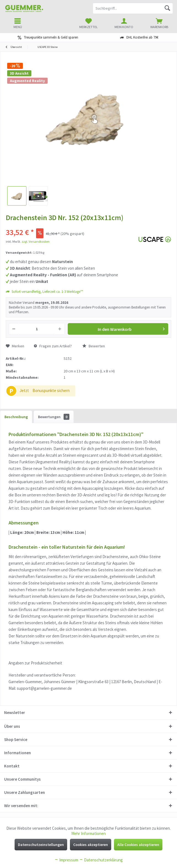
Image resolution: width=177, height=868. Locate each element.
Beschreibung (16, 417)
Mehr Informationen (88, 833)
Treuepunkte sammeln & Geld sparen (51, 37)
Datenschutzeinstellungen (41, 845)
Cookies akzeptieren (91, 845)
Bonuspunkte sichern (51, 390)
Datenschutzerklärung (101, 860)
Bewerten (94, 346)
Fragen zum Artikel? (53, 346)
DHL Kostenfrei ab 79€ (142, 37)
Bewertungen (54, 417)
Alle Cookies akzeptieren (138, 845)
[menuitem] (159, 23)
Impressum (66, 860)
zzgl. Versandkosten (36, 241)
